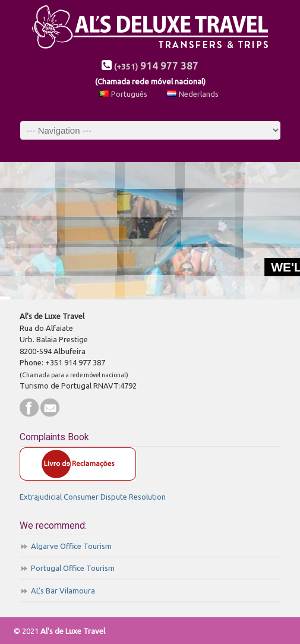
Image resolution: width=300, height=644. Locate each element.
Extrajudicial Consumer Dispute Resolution (93, 497)
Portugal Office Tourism (73, 568)
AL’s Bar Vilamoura (63, 591)
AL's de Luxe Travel (150, 29)
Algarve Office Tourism (71, 546)
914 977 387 (156, 66)
